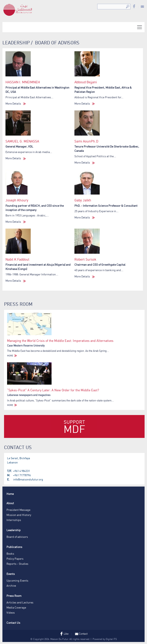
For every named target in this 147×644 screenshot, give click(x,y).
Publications (14, 547)
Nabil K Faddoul (17, 259)
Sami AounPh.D (86, 141)
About (10, 503)
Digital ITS (111, 639)
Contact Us (13, 623)
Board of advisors (17, 537)
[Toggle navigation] (140, 27)
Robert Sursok (85, 259)
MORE (12, 356)
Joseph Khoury (17, 200)
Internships (14, 520)
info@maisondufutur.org (28, 479)
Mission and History (19, 515)
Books (10, 554)
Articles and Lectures (20, 602)
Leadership (14, 530)
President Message (18, 510)
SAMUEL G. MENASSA (22, 141)
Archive (11, 586)
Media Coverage (16, 607)
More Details (16, 103)
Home (10, 494)
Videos (11, 612)
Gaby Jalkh (83, 200)
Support (74, 427)
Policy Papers (15, 559)
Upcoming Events (17, 580)
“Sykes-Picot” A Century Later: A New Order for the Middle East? (53, 390)
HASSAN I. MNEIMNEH (23, 82)
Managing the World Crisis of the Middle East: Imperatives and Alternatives (60, 341)
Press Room (14, 596)
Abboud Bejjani (86, 82)
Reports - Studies (17, 564)
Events (11, 574)
